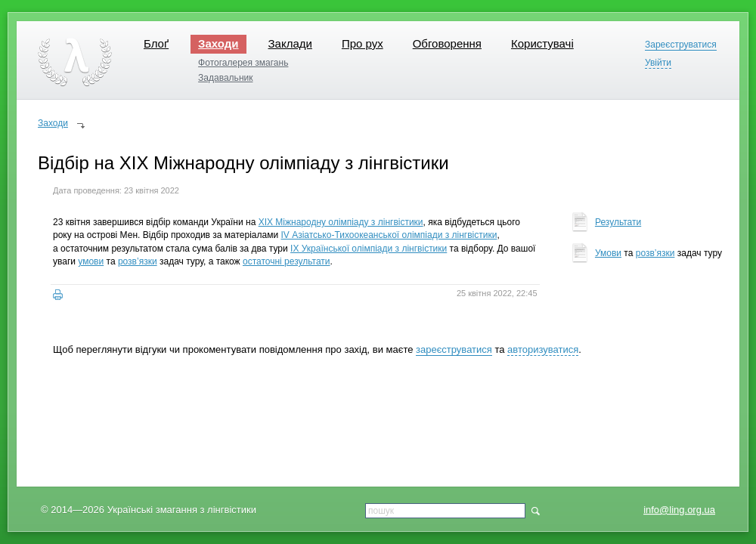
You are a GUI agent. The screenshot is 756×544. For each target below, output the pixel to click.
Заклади (290, 43)
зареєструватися (454, 349)
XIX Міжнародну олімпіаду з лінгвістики (341, 222)
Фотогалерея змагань (243, 63)
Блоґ (156, 43)
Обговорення (447, 43)
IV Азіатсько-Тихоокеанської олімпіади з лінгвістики (389, 235)
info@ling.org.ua (679, 510)
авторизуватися (543, 349)
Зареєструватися (681, 45)
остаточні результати (287, 261)
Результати (618, 222)
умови (91, 261)
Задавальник (225, 78)
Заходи (218, 43)
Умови (608, 253)
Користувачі (542, 43)
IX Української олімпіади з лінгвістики (369, 249)
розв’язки (138, 261)
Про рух (363, 43)
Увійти (658, 63)
